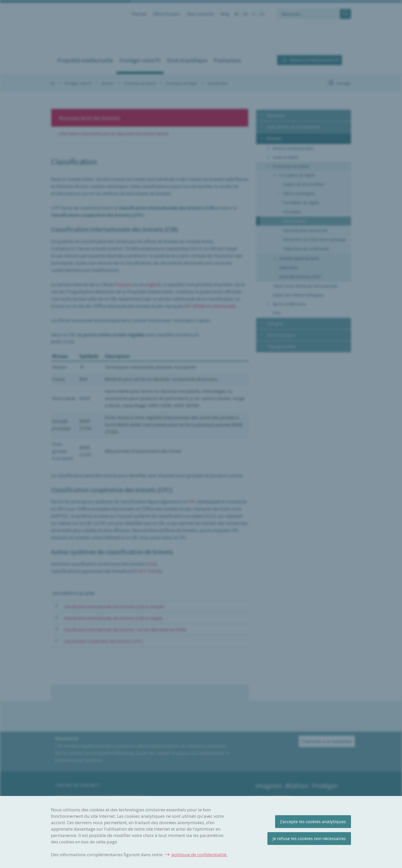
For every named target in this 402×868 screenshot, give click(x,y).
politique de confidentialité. (199, 855)
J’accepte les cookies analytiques (313, 821)
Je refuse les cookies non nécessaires (309, 838)
